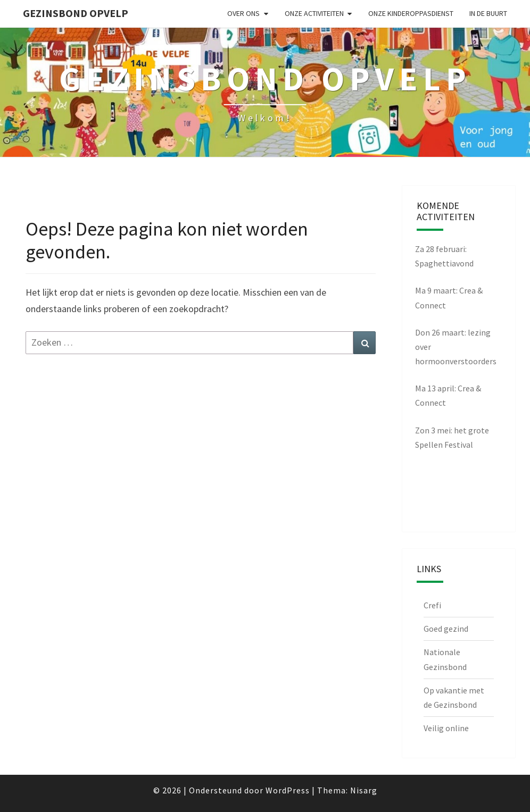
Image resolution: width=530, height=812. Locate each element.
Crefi (432, 605)
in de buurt (488, 13)
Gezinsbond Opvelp (76, 13)
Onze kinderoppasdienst (411, 13)
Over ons (243, 13)
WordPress (288, 790)
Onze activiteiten (314, 13)
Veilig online (446, 728)
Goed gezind (446, 629)
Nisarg (364, 790)
